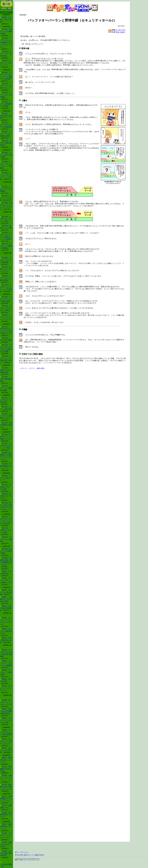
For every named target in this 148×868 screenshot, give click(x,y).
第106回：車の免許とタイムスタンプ (6, 496)
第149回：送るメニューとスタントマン (6, 63)
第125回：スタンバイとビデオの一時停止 (6, 308)
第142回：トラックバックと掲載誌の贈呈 (6, 134)
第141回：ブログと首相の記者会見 (6, 143)
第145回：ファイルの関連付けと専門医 (6, 104)
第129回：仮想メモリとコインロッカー (6, 269)
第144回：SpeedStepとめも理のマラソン (6, 116)
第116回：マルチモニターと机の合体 (6, 400)
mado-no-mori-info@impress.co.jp (30, 860)
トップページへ (22, 852)
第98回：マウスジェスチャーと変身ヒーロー (6, 580)
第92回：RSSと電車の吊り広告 (6, 640)
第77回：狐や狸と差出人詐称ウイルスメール (6, 787)
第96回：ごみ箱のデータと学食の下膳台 (6, 599)
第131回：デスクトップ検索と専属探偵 (6, 246)
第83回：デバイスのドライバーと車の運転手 (6, 732)
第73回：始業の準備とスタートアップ (6, 826)
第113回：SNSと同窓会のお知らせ (6, 425)
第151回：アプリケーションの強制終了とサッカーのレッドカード (6, 43)
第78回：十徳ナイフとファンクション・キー (6, 778)
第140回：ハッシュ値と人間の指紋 (6, 155)
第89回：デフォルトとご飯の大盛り (6, 672)
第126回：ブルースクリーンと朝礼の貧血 (6, 299)
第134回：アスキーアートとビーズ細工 (6, 219)
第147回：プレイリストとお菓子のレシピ (6, 86)
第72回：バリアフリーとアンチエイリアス (6, 835)
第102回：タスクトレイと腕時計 (6, 539)
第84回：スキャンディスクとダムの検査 (6, 720)
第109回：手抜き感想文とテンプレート (6, 466)
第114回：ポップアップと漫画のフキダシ (6, 416)
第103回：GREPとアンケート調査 (6, 530)
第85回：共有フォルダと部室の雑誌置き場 (6, 711)
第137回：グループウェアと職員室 (6, 189)
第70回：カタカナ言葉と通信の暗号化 (6, 853)
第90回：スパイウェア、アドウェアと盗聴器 (6, 663)
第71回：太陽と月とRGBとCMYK (6, 844)
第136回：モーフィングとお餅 (6, 198)
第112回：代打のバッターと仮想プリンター (6, 437)
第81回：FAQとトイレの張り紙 (6, 750)
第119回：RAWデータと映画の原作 (5, 370)
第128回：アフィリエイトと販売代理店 (6, 278)
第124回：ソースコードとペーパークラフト (6, 317)
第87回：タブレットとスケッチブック (6, 688)
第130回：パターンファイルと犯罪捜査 (6, 260)
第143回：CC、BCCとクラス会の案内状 (6, 125)
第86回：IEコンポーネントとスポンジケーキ (6, 702)
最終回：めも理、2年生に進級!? (6, 19)
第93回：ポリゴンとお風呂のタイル (6, 631)
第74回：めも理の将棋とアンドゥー (6, 814)
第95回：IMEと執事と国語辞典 (6, 608)
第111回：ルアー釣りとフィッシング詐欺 (6, 446)
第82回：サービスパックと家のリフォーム (6, 741)
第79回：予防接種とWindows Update (6, 769)
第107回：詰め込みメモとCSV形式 (6, 487)
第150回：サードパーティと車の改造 (6, 54)
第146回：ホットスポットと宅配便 (6, 95)
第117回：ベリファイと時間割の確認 (6, 388)
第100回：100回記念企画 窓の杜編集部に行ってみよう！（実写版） (6, 562)
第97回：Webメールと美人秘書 (6, 592)
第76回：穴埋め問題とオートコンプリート (6, 799)
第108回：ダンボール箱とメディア (6, 478)
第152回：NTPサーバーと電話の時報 (6, 31)
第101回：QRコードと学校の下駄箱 (6, 551)
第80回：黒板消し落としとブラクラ (6, 760)
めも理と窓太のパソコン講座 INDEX (29, 855)
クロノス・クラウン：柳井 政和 (32, 368)
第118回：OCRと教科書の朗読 (6, 379)
